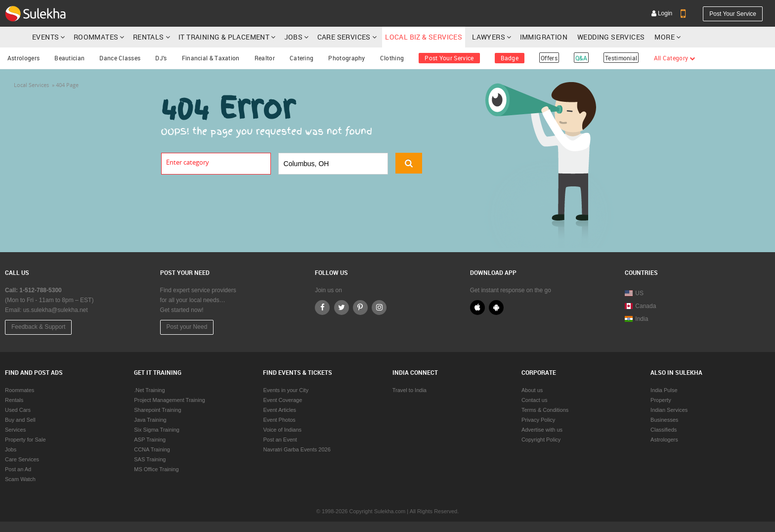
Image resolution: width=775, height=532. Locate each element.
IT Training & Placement (224, 37)
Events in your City (286, 390)
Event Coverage (282, 400)
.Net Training (149, 390)
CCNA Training (152, 449)
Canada (640, 306)
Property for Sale (25, 440)
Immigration (544, 37)
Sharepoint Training (157, 410)
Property (661, 400)
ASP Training (150, 440)
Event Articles (280, 410)
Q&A (581, 58)
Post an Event (280, 440)
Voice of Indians (282, 430)
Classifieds (664, 430)
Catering (301, 58)
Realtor (265, 58)
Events (45, 37)
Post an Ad (18, 469)
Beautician (69, 58)
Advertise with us (542, 430)
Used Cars (18, 410)
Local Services (31, 85)
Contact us (535, 400)
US (634, 293)
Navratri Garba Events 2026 (297, 449)
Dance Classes (120, 58)
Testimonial (621, 58)
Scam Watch (20, 479)
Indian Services (669, 410)
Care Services (344, 37)
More (667, 37)
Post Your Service (733, 14)
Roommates (96, 37)
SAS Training (150, 459)
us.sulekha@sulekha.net (56, 310)
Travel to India (409, 390)
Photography (346, 58)
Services (15, 430)
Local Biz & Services (424, 37)
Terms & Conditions (545, 410)
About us (532, 390)
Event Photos (279, 420)
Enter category (188, 162)
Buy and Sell (20, 420)
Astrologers (23, 58)
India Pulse (664, 390)
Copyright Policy (541, 440)
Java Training (150, 420)
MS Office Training (156, 469)
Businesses (664, 420)
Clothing (392, 58)
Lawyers (489, 37)
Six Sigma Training (157, 430)
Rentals (149, 37)
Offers (549, 58)
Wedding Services (611, 37)
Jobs (294, 37)
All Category (675, 58)
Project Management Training (170, 400)
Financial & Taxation (211, 58)
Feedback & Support (38, 327)
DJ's (161, 58)
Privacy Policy (538, 420)
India (636, 319)
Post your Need (187, 327)
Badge (510, 58)
